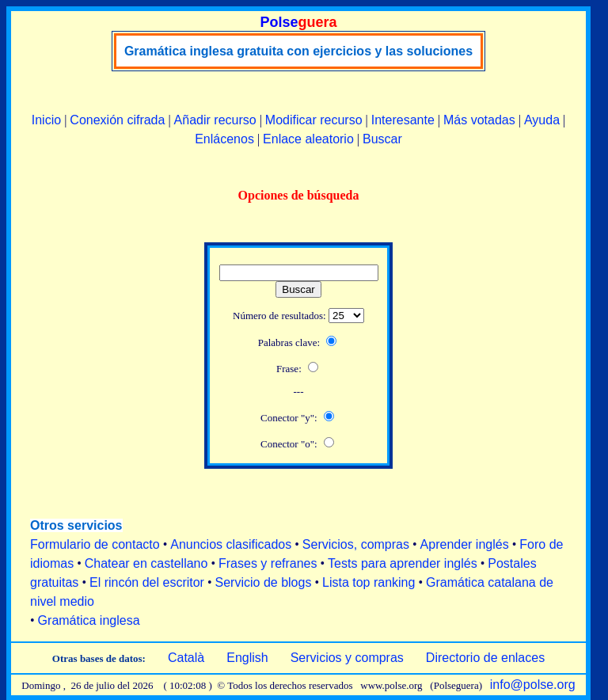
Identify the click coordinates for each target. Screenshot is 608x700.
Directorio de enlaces (485, 658)
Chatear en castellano (146, 563)
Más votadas (479, 120)
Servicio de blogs (264, 582)
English (247, 658)
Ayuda (542, 120)
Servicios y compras (347, 658)
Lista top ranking (369, 582)
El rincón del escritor (147, 582)
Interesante (403, 120)
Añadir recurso (215, 120)
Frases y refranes (268, 563)
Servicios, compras (356, 544)
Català (186, 658)
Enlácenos (224, 139)
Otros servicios (76, 525)
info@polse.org (533, 685)
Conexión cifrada (117, 120)
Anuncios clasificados (231, 544)
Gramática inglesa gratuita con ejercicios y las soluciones (298, 51)
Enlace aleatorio (308, 139)
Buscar (382, 139)
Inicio (46, 120)
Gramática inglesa (89, 620)
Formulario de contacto (95, 544)
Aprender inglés (465, 544)
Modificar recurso (314, 120)
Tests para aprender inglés (403, 563)
